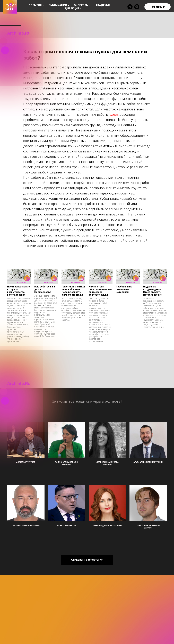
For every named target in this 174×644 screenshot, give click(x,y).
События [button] (35, 5)
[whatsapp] (137, 7)
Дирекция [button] (72, 8)
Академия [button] (103, 5)
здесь (114, 115)
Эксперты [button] (81, 5)
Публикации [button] (58, 5)
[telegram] (130, 7)
